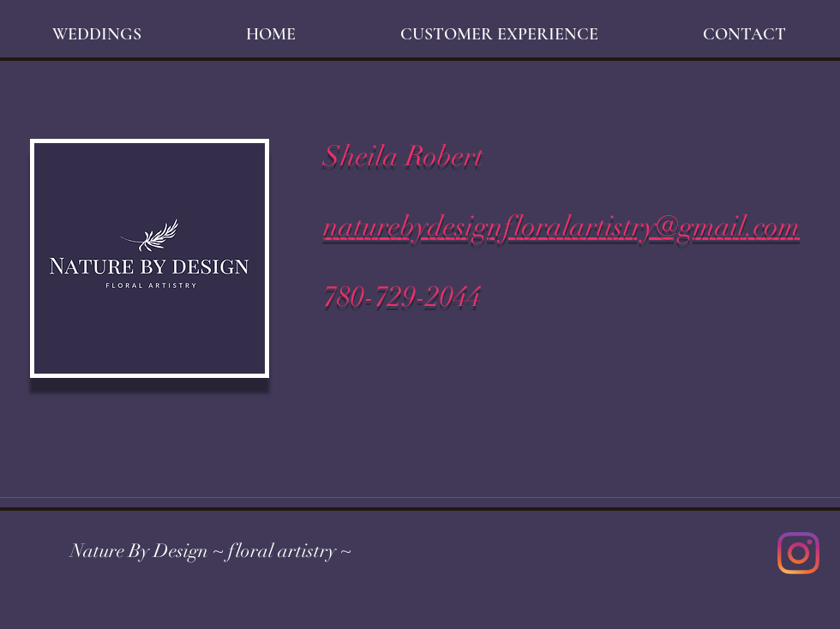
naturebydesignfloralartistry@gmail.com (561, 227)
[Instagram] (798, 553)
